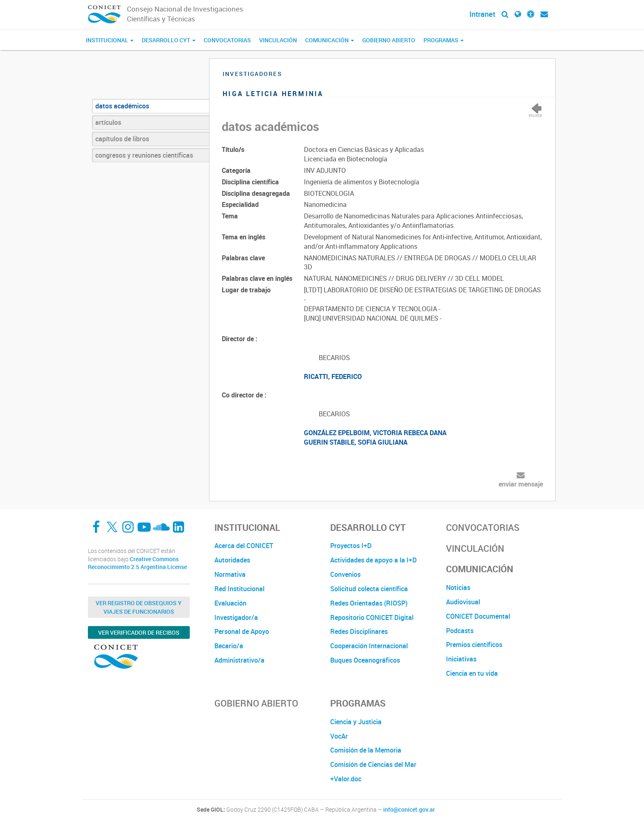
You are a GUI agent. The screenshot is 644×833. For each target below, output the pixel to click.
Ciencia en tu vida (472, 673)
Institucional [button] (110, 40)
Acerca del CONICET (244, 546)
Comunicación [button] (330, 40)
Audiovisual (463, 602)
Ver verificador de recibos (139, 632)
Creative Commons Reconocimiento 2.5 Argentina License (137, 563)
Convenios (345, 574)
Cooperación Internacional (369, 646)
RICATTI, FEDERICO (333, 376)
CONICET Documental (478, 616)
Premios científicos (474, 645)
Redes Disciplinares (359, 631)
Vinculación (278, 40)
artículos (108, 122)
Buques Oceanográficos (365, 660)
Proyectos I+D (351, 546)
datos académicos (122, 106)
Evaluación (230, 603)
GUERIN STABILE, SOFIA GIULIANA (356, 442)
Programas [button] (444, 40)
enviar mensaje (521, 484)
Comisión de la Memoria (366, 750)
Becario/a (229, 646)
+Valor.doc (346, 779)
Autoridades (232, 560)
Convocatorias (227, 40)
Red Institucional (239, 589)
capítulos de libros (122, 139)
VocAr (339, 736)
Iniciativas (461, 659)
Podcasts (460, 631)
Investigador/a (236, 617)
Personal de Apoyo (242, 631)
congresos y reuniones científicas (144, 155)
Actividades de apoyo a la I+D (374, 560)
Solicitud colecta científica (369, 589)
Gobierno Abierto (389, 40)
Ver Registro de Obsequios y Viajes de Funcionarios (139, 607)
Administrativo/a (239, 660)
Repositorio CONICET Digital (372, 617)
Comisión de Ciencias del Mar (373, 764)
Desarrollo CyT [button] (169, 40)
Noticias (458, 587)
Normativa (230, 574)
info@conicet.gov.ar (409, 810)
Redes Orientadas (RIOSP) (369, 603)
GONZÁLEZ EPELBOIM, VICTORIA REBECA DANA (375, 433)
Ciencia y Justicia (356, 722)
